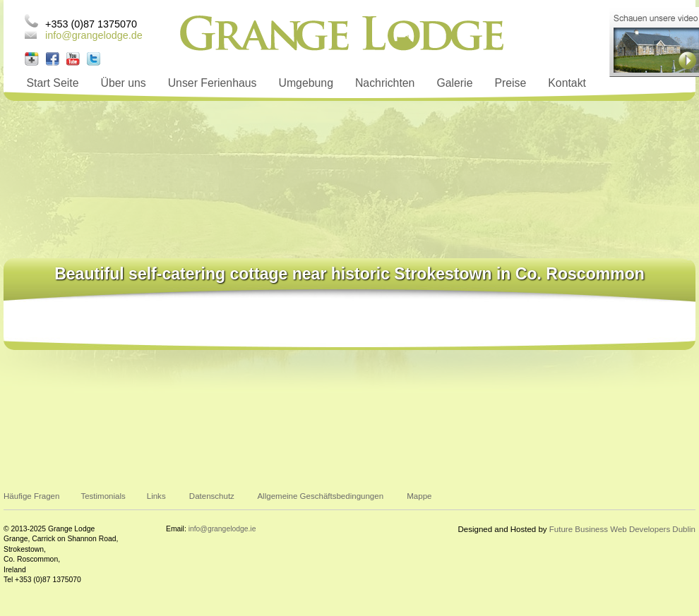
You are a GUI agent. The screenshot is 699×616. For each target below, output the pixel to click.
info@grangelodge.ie (222, 529)
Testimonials (103, 496)
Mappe (419, 496)
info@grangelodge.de (94, 35)
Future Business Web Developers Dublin (622, 529)
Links (156, 496)
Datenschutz (212, 496)
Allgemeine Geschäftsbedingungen (320, 496)
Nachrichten (385, 83)
